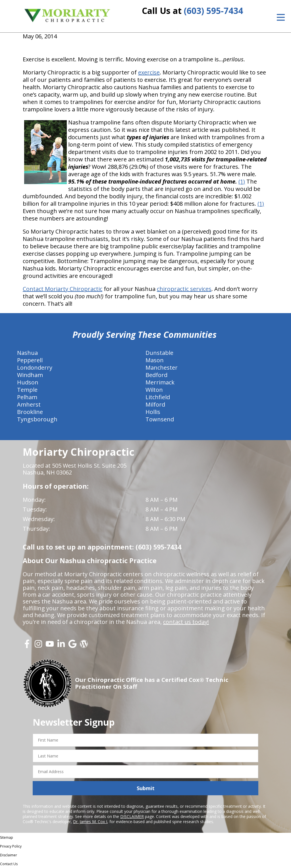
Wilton (154, 390)
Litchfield (158, 397)
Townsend (160, 419)
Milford (155, 404)
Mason (155, 360)
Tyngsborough (37, 419)
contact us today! (186, 622)
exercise (149, 72)
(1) (242, 181)
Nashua (27, 353)
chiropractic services (184, 289)
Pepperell (30, 360)
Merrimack (160, 382)
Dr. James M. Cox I (90, 822)
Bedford (156, 375)
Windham (30, 375)
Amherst (29, 404)
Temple (27, 390)
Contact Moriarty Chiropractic (63, 289)
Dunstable (159, 353)
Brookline (30, 412)
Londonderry (35, 368)
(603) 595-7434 (213, 11)
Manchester (162, 368)
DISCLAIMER (132, 816)
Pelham (27, 397)
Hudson (28, 382)
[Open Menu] (281, 17)
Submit (146, 788)
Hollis (153, 412)
